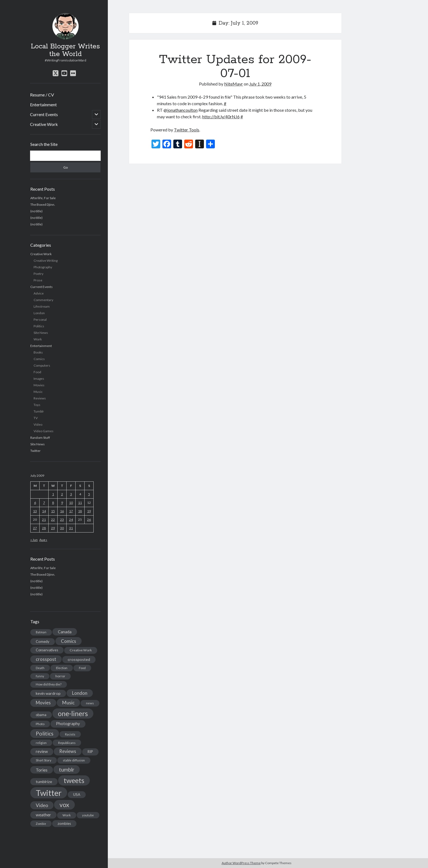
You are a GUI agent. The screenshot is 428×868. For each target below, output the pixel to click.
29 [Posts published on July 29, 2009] (53, 528)
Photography (43, 267)
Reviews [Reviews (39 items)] (68, 751)
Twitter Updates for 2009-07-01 (235, 67)
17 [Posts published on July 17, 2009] (71, 511)
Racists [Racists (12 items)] (70, 734)
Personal (40, 320)
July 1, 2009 (260, 84)
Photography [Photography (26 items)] (68, 724)
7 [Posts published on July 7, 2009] (44, 503)
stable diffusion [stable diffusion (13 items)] (74, 760)
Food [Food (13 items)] (82, 668)
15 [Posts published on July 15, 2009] (53, 511)
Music (38, 392)
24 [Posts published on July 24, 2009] (71, 520)
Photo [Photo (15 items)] (40, 724)
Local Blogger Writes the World (65, 50)
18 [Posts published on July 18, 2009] (80, 511)
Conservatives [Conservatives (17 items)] (47, 650)
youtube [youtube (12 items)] (88, 815)
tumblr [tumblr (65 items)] (67, 770)
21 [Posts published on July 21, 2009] (44, 520)
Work (38, 339)
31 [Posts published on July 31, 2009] (71, 528)
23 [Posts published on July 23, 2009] (62, 520)
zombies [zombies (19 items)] (64, 823)
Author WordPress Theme (241, 863)
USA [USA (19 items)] (77, 795)
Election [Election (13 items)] (62, 668)
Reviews (40, 398)
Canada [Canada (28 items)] (65, 632)
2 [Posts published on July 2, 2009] (62, 494)
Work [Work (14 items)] (67, 815)
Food (37, 372)
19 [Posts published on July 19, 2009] (89, 511)
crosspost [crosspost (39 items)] (46, 659)
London (39, 313)
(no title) (36, 211)
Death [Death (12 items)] (40, 668)
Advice (39, 293)
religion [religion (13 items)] (41, 743)
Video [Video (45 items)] (42, 805)
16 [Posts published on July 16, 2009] (62, 511)
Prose (38, 280)
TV (36, 418)
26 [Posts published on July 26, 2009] (89, 520)
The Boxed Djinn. (43, 205)
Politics (39, 326)
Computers (42, 365)
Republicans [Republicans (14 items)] (67, 743)
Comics (39, 359)
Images (39, 379)
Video (38, 424)
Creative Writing (46, 261)
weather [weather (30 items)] (43, 815)
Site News (41, 333)
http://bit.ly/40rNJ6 (221, 117)
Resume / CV (42, 95)
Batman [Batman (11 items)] (41, 632)
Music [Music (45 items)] (68, 703)
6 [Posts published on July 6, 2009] (35, 503)
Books (38, 352)
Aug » (43, 540)
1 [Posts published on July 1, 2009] (53, 494)
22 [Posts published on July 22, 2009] (53, 520)
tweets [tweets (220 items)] (74, 780)
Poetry (38, 274)
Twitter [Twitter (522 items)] (49, 793)
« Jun (34, 540)
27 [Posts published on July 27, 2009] (35, 528)
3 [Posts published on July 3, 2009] (71, 494)
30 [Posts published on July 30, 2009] (62, 528)
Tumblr (39, 411)
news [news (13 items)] (90, 703)
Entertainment (43, 105)
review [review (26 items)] (42, 751)
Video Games (44, 431)
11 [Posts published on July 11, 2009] (80, 503)
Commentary (43, 300)
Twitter (35, 451)
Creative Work (44, 124)
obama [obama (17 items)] (41, 715)
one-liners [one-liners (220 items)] (73, 713)
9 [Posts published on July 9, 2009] (62, 503)
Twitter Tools (187, 130)
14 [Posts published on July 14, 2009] (44, 511)
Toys (37, 405)
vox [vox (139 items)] (64, 805)
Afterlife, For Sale (43, 198)
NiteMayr (234, 84)
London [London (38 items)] (80, 693)
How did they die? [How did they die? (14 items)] (49, 684)
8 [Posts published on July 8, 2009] (53, 503)
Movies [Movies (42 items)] (43, 703)
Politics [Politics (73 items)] (45, 733)
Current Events (44, 114)
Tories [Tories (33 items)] (42, 770)
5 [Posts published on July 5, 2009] (89, 494)
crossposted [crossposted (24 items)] (79, 659)
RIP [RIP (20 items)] (90, 752)
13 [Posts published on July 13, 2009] (35, 511)
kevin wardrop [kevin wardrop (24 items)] (48, 693)
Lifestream (42, 306)
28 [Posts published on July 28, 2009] (44, 528)
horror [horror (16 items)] (60, 676)
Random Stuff (40, 438)
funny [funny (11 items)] (40, 676)
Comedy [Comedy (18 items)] (43, 642)
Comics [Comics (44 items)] (69, 641)
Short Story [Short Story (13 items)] (44, 760)
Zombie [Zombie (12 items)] (41, 824)
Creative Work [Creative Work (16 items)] (81, 650)
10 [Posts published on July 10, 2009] (71, 503)
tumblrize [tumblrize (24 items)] (44, 782)
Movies (39, 385)
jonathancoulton (182, 110)
